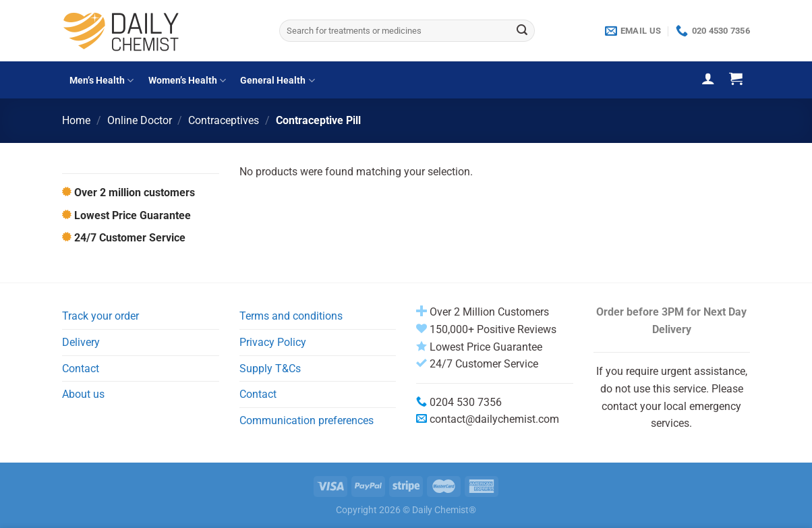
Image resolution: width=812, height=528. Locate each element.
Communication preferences (307, 420)
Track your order (100, 316)
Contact (81, 369)
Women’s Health (187, 81)
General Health (277, 81)
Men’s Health (101, 81)
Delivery (81, 342)
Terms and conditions (291, 316)
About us (83, 394)
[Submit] (522, 31)
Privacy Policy (273, 342)
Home (76, 120)
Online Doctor (140, 120)
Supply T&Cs (270, 369)
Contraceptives (224, 120)
